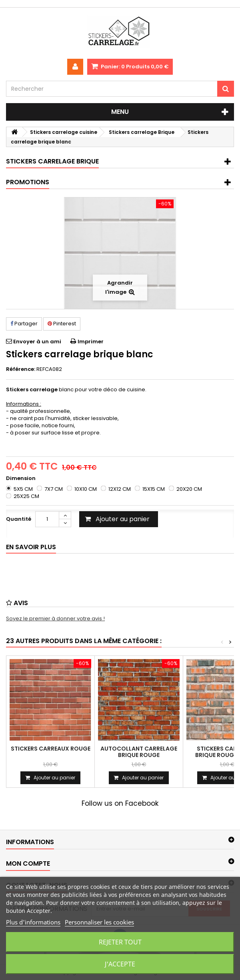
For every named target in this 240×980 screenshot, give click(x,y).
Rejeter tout (120, 942)
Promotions (28, 182)
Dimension (21, 478)
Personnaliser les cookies (99, 922)
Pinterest (62, 324)
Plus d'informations (33, 922)
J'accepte (120, 964)
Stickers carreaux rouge (51, 749)
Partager (24, 324)
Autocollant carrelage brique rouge (139, 752)
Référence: (21, 369)
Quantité (19, 519)
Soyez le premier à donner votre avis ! (55, 618)
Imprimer (91, 342)
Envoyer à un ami (37, 342)
